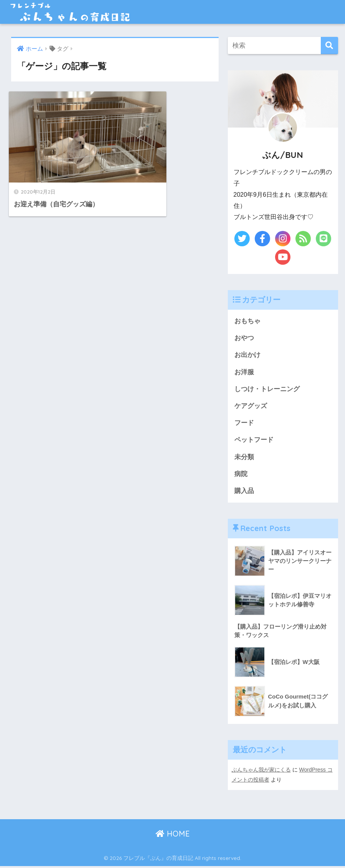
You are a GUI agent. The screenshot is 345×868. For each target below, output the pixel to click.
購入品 (244, 493)
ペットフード (254, 441)
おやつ (244, 338)
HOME (173, 836)
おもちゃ (247, 321)
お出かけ (247, 355)
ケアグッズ (251, 407)
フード (244, 424)
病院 (241, 475)
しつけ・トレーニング (267, 390)
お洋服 (244, 373)
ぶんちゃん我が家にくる (261, 772)
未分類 (244, 459)
